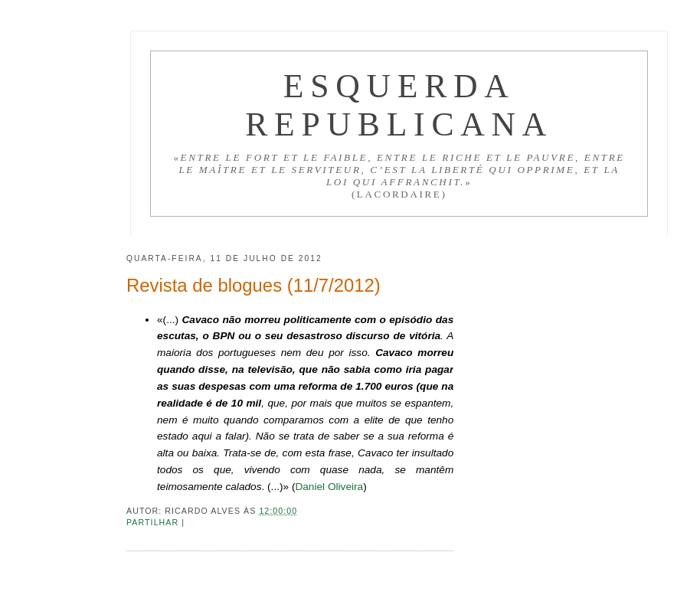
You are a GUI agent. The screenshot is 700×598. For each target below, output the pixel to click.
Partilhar (154, 522)
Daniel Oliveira (329, 487)
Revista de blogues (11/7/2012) (254, 285)
